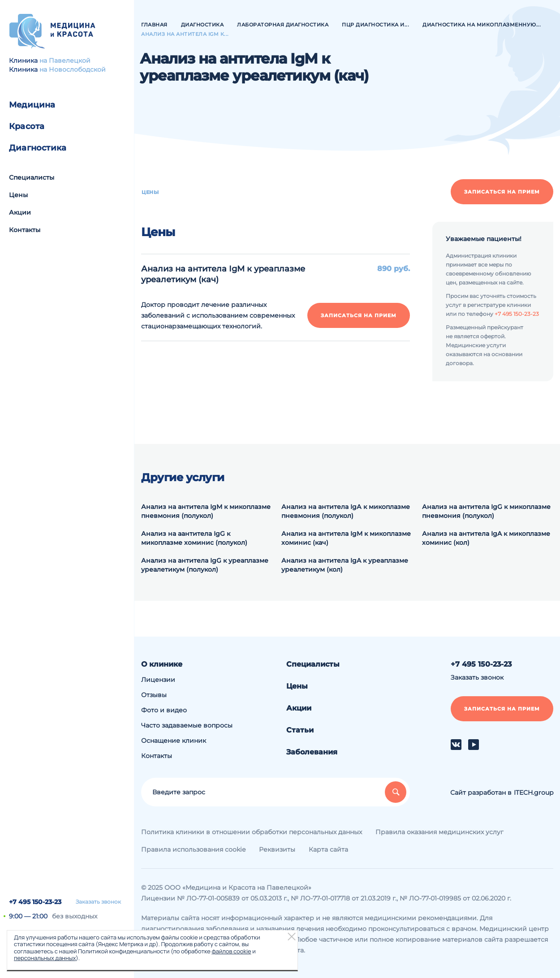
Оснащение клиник (174, 741)
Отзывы (154, 695)
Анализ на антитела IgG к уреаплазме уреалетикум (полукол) (205, 565)
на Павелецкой (65, 60)
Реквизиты (277, 849)
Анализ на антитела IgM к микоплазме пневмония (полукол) (206, 511)
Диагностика (38, 148)
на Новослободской (73, 69)
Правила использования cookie (193, 849)
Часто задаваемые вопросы (187, 725)
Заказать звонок (98, 902)
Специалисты (32, 177)
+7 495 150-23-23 (35, 902)
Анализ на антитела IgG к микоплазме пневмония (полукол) (486, 511)
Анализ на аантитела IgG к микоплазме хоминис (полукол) (194, 538)
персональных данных (45, 958)
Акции (20, 212)
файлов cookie (231, 951)
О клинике (162, 664)
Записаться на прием (502, 192)
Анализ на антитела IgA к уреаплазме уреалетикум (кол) (345, 565)
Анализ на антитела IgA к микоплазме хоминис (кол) (486, 538)
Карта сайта (328, 849)
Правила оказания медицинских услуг (439, 832)
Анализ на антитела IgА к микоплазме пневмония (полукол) (346, 511)
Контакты (25, 230)
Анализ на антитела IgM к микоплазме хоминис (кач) (346, 538)
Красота (27, 126)
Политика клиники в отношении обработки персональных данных (252, 832)
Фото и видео (164, 710)
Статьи (300, 730)
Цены (18, 195)
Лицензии (158, 680)
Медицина (32, 105)
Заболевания (312, 752)
